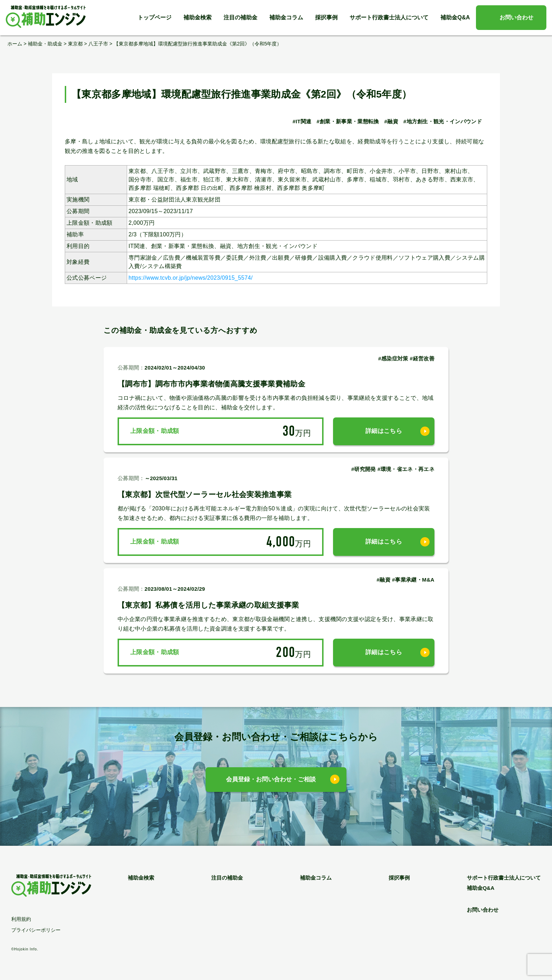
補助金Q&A (455, 17)
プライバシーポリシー (36, 930)
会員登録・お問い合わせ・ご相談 (271, 779)
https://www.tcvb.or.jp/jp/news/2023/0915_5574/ (191, 278)
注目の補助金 (240, 17)
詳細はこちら (384, 431)
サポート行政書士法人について (389, 17)
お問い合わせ (516, 17)
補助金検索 (197, 17)
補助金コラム (286, 17)
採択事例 (326, 17)
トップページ (155, 17)
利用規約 (21, 919)
